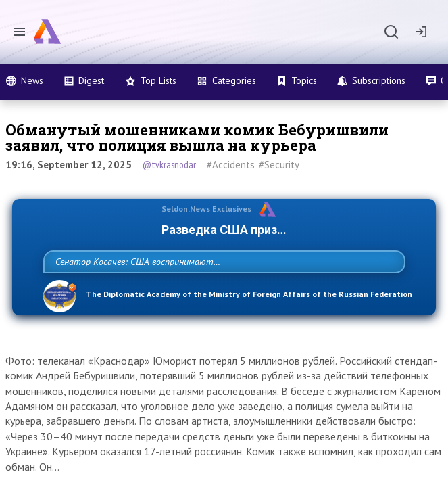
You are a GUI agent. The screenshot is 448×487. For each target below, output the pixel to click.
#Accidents (231, 165)
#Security (279, 165)
